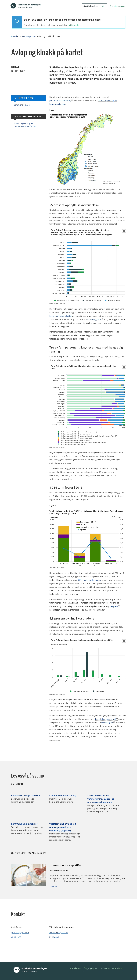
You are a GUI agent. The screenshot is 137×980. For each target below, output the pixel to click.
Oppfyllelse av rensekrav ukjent (68, 300)
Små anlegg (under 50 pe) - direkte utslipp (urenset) (79, 432)
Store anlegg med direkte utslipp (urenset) (75, 440)
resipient (114, 606)
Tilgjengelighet (91, 968)
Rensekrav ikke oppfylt (94, 300)
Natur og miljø (28, 36)
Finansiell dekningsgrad (81, 691)
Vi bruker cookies (117, 6)
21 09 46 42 (54, 937)
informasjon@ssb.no (58, 933)
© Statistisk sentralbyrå (112, 968)
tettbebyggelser (94, 319)
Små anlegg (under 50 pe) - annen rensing (75, 434)
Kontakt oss (75, 968)
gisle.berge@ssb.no (20, 933)
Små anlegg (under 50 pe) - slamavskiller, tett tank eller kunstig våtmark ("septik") (89, 436)
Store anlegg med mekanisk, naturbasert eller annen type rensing (83, 442)
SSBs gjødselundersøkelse (90, 580)
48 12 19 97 (16, 937)
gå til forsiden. (74, 25)
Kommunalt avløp (22, 105)
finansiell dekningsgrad (105, 719)
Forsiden (15, 36)
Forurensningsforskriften (61, 316)
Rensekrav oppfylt (114, 300)
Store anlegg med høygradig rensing (73, 444)
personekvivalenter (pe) (60, 101)
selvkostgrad (107, 723)
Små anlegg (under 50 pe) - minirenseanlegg (76, 438)
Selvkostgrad (100, 691)
